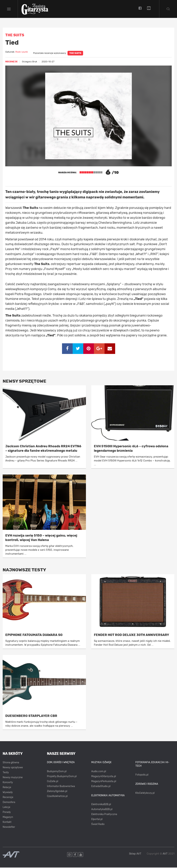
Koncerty (8, 783)
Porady (7, 813)
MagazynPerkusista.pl (104, 782)
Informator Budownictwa (61, 787)
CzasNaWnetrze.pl (57, 797)
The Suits (75, 54)
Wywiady (8, 793)
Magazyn (8, 818)
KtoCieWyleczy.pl (145, 793)
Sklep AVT (135, 854)
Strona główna (11, 763)
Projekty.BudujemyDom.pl (62, 777)
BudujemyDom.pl (57, 772)
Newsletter (9, 828)
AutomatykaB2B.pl (102, 810)
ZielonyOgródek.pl (57, 792)
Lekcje (6, 808)
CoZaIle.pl (53, 782)
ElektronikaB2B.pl (101, 805)
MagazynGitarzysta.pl (104, 777)
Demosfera (9, 803)
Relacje (7, 788)
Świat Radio (98, 825)
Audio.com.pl (99, 772)
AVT (165, 854)
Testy (6, 773)
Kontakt (7, 823)
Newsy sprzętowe (13, 768)
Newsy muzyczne (13, 778)
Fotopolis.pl (142, 775)
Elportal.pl (97, 820)
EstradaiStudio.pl (101, 787)
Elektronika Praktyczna (104, 815)
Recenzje (8, 798)
